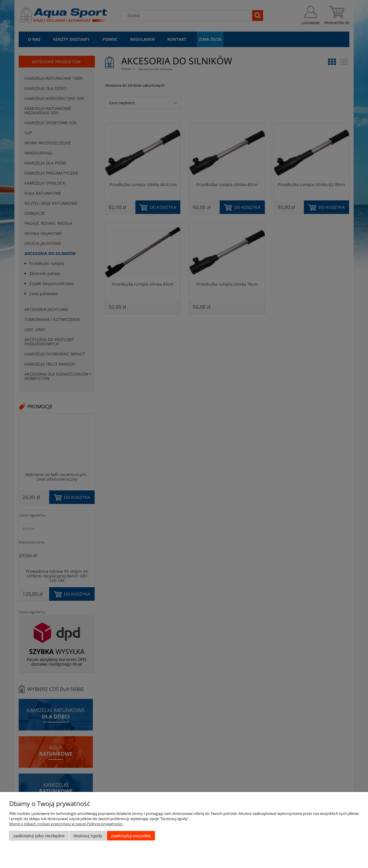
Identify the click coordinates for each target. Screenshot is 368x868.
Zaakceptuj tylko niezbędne (39, 836)
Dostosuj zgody (88, 836)
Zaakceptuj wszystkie (131, 836)
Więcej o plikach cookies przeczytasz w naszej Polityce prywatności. (66, 824)
